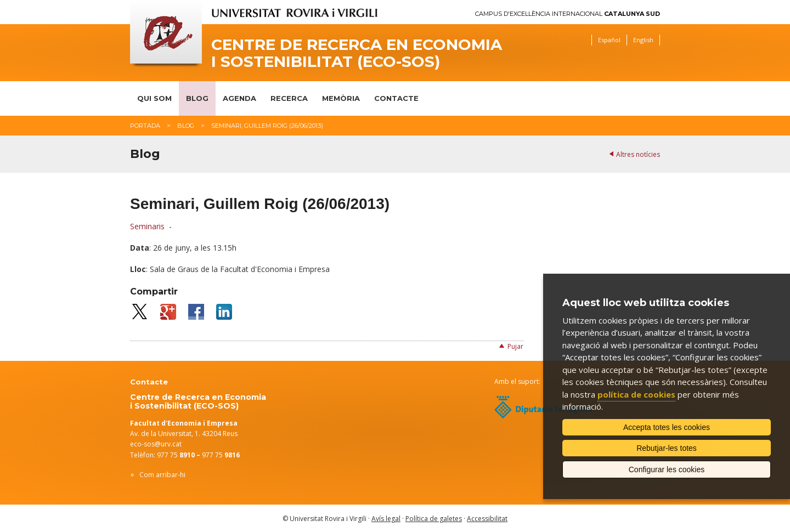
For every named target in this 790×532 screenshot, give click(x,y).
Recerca (289, 98)
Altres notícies (638, 154)
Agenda (239, 98)
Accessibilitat (487, 519)
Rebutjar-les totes (667, 448)
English (643, 40)
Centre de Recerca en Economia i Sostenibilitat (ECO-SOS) (357, 53)
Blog (197, 98)
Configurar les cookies (667, 469)
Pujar (515, 346)
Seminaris (147, 226)
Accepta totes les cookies (667, 427)
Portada (145, 126)
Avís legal (386, 519)
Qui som (154, 98)
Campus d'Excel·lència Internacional (568, 14)
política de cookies (636, 394)
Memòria (341, 98)
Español (609, 40)
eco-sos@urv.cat (156, 444)
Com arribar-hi (162, 475)
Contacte (396, 98)
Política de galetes (434, 519)
